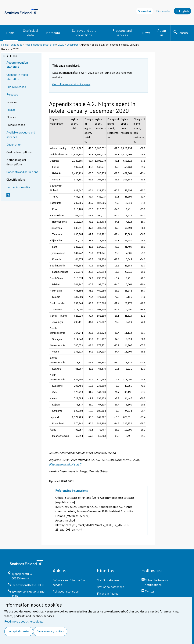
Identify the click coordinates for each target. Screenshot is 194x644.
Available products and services (21, 135)
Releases (12, 94)
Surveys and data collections (84, 33)
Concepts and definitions (22, 172)
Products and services (122, 33)
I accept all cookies (19, 631)
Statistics (16, 45)
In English (182, 11)
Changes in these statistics (17, 77)
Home (10, 33)
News (146, 33)
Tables (11, 109)
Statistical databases (111, 587)
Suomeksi (145, 11)
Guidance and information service (69, 582)
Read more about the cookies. (24, 621)
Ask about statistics (66, 591)
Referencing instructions (72, 491)
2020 (61, 45)
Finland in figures (108, 593)
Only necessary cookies (50, 631)
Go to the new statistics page (71, 84)
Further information (19, 187)
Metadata (53, 33)
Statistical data (31, 33)
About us (162, 33)
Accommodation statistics (40, 45)
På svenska (163, 11)
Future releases (16, 87)
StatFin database (108, 580)
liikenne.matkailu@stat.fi (65, 464)
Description (14, 144)
